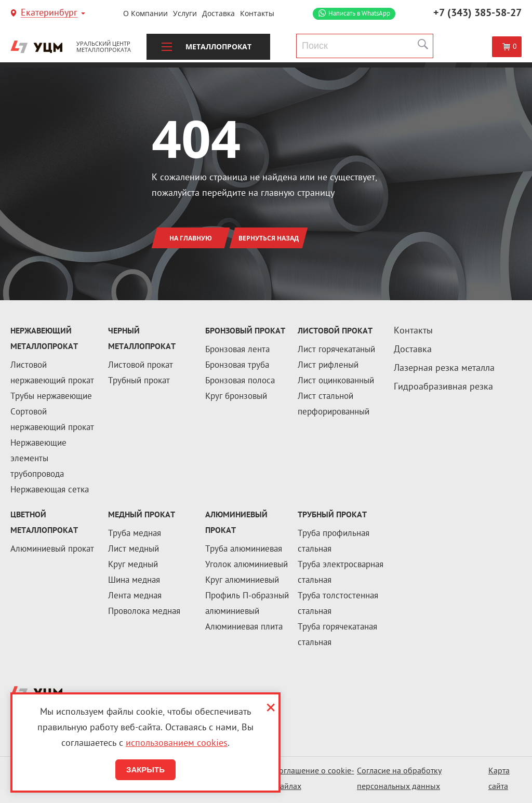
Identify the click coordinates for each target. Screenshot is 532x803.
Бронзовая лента (237, 350)
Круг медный (133, 565)
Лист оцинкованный (336, 381)
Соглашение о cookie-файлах (314, 779)
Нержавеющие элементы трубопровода (38, 459)
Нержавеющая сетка (50, 490)
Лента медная (135, 596)
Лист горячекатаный (336, 350)
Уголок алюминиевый (247, 565)
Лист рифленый (328, 366)
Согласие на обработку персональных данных (399, 779)
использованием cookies (177, 744)
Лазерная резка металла (444, 369)
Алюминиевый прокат (52, 550)
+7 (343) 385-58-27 (477, 14)
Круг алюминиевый (242, 581)
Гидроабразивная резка (443, 387)
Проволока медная (144, 612)
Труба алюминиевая (244, 550)
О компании (145, 13)
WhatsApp (359, 14)
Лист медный (134, 550)
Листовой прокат (141, 366)
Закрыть (145, 769)
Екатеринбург (49, 14)
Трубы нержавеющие (51, 397)
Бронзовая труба (237, 366)
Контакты (257, 13)
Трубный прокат (139, 381)
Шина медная (134, 581)
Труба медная (135, 534)
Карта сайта (499, 779)
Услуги (185, 13)
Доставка (218, 13)
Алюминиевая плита (244, 627)
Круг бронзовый (236, 397)
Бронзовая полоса (240, 381)
